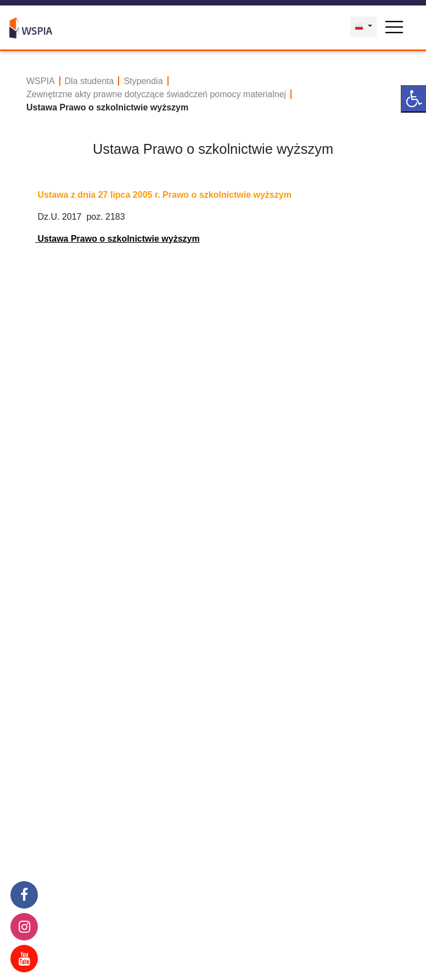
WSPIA (41, 81)
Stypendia (143, 81)
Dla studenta (89, 81)
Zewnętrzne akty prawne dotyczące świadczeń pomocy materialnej (156, 94)
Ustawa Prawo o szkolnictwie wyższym (117, 239)
